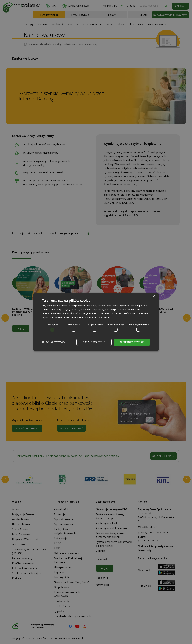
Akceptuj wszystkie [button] (132, 342)
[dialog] (96, 322)
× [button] (154, 296)
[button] (55, 342)
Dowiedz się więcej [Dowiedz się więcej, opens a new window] (99, 317)
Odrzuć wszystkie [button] (94, 342)
